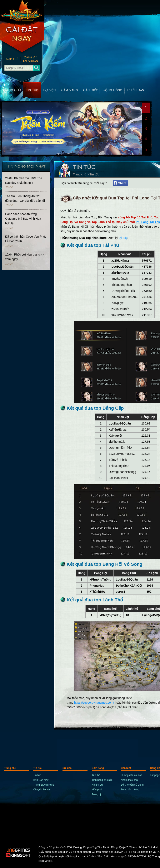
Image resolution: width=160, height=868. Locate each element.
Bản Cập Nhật (41, 780)
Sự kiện (50, 90)
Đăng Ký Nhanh (32, 59)
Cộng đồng (112, 90)
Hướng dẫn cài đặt (131, 775)
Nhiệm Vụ (97, 785)
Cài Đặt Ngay (22, 38)
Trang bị (96, 794)
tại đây (123, 238)
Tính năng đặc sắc (102, 780)
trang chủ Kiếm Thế (22, 10)
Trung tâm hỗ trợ (130, 790)
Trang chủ (12, 90)
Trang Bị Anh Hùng (44, 785)
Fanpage (155, 775)
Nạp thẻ (10, 59)
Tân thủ (96, 775)
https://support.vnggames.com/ (94, 703)
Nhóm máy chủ (129, 780)
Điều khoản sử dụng (132, 785)
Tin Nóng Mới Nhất (26, 166)
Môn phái (97, 790)
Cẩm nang (69, 90)
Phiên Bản (136, 90)
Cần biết (90, 90)
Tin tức (32, 90)
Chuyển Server (42, 790)
